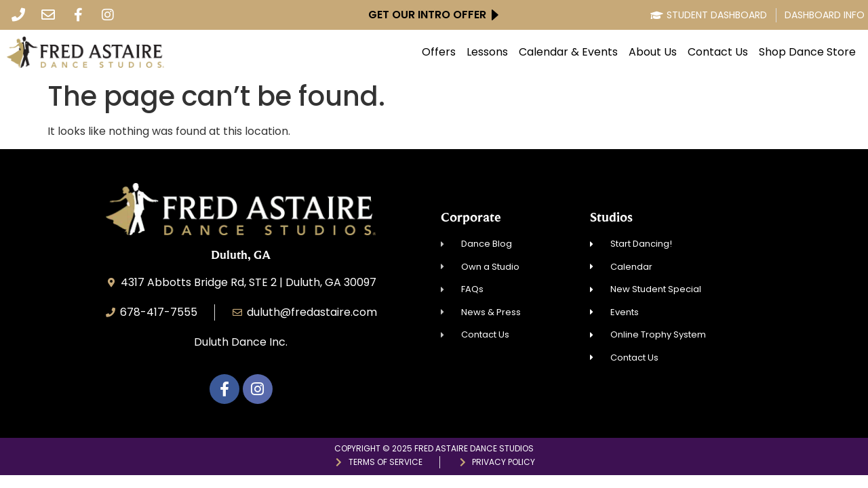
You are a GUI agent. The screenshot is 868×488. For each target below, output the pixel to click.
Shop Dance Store (807, 52)
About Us (653, 52)
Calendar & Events (568, 52)
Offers (439, 52)
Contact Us (718, 52)
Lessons (487, 52)
